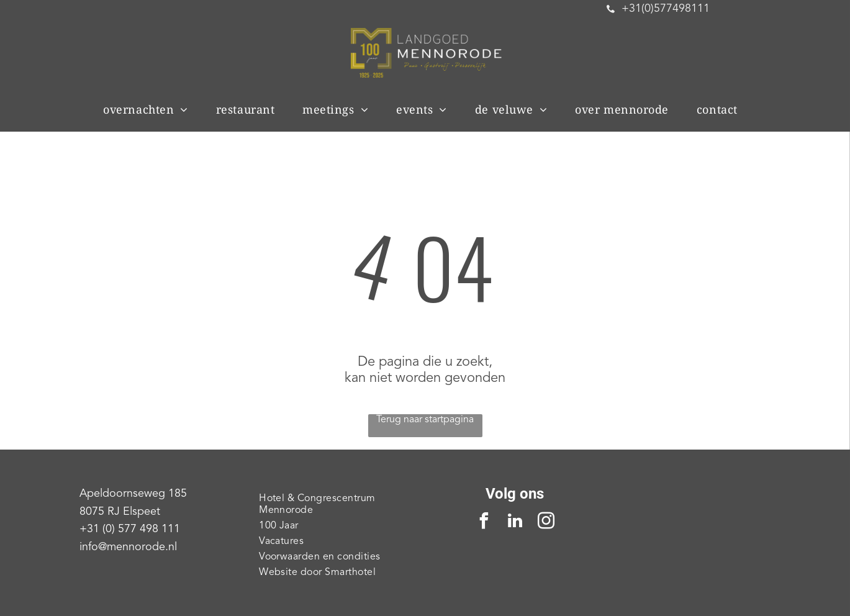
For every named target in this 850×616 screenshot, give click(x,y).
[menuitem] (150, 109)
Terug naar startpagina (425, 420)
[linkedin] (515, 523)
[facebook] (484, 523)
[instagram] (546, 523)
